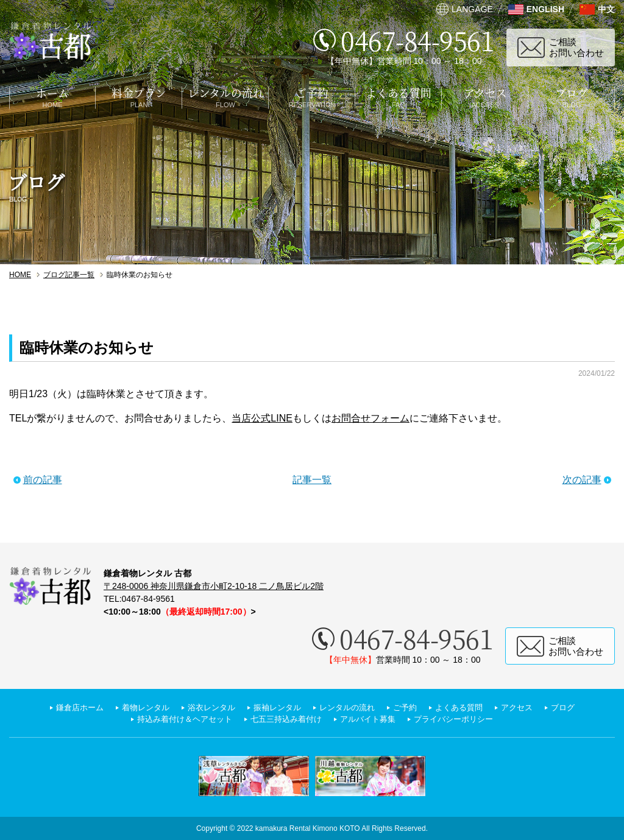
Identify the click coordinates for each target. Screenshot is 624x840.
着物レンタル (136, 707)
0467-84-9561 (417, 40)
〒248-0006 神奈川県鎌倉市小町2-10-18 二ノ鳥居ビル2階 (214, 586)
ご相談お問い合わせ (576, 47)
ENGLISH (545, 9)
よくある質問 (467, 707)
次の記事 (582, 480)
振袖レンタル (275, 707)
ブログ (576, 707)
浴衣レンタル (206, 707)
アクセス (528, 707)
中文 (606, 9)
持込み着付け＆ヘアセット (177, 719)
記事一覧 (312, 480)
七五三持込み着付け (285, 719)
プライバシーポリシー (462, 719)
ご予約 (410, 707)
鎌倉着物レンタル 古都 (50, 41)
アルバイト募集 (371, 719)
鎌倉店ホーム (67, 707)
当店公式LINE (262, 418)
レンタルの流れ (349, 707)
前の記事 (43, 480)
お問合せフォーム (370, 418)
